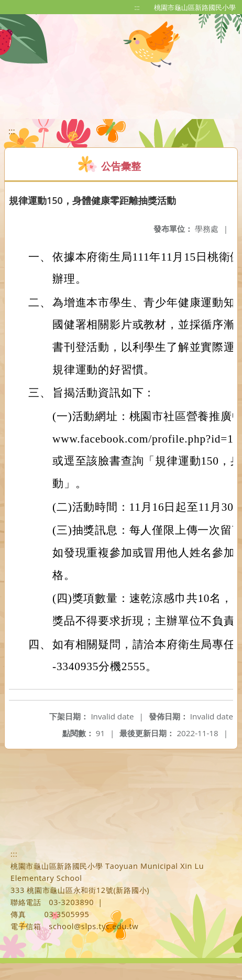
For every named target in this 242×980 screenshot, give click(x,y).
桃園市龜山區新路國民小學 (195, 7)
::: (137, 7)
